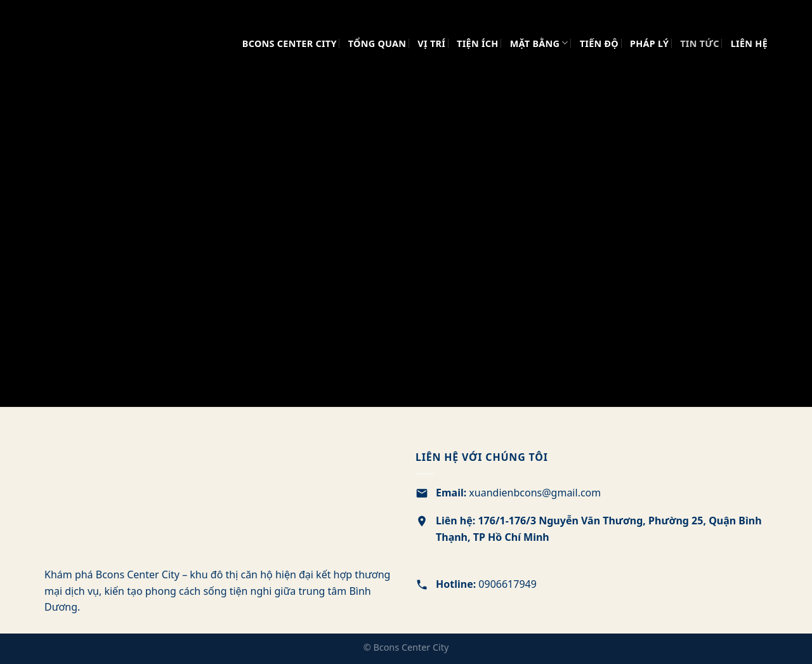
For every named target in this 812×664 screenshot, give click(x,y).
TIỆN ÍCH (478, 43)
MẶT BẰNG (539, 43)
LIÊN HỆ (749, 43)
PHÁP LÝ (649, 43)
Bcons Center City (290, 43)
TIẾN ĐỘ (599, 43)
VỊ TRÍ (431, 43)
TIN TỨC (700, 43)
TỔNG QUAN (377, 43)
